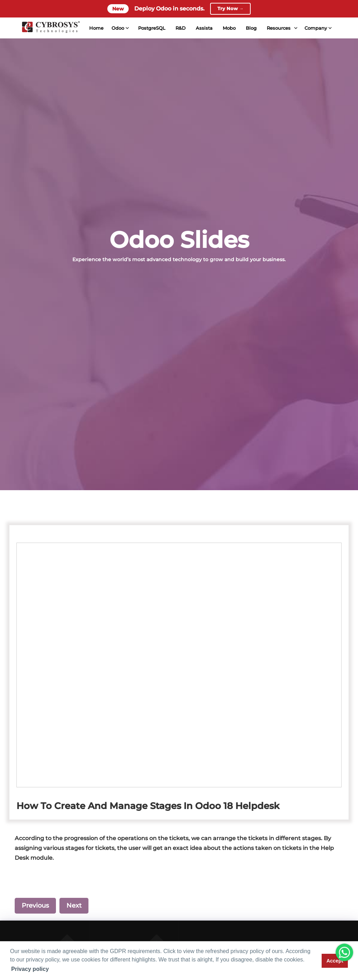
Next (74, 906)
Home (96, 28)
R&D (180, 28)
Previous (35, 906)
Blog (251, 28)
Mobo (229, 28)
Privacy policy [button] (30, 969)
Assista (204, 28)
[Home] (50, 28)
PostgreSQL (151, 28)
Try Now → (230, 9)
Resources (278, 28)
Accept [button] (335, 961)
